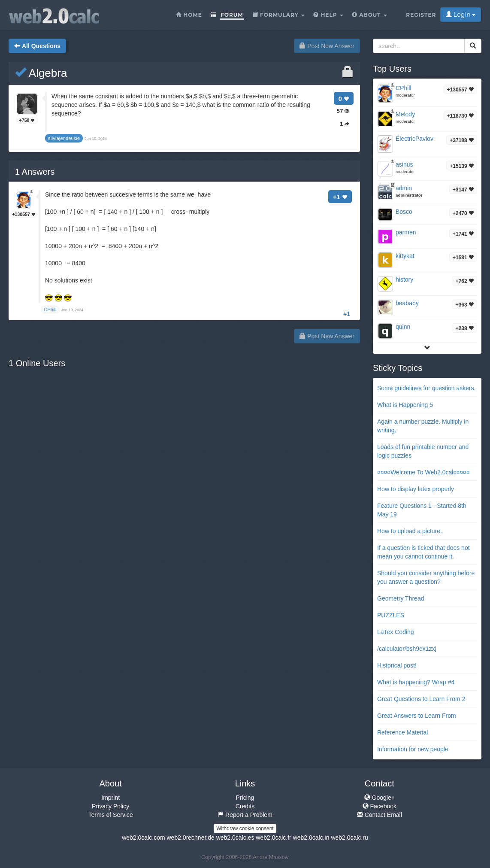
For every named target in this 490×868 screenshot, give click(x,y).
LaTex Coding (396, 632)
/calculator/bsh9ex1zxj (407, 649)
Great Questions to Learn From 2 (421, 699)
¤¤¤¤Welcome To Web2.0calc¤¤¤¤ (423, 472)
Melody (405, 114)
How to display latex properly (416, 489)
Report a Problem (245, 815)
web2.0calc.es (235, 838)
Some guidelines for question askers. (426, 388)
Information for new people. (414, 749)
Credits (245, 806)
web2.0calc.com (143, 838)
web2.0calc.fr (273, 838)
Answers (35, 172)
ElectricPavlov (414, 139)
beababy (407, 303)
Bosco (404, 212)
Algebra (41, 73)
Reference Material (402, 732)
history (404, 279)
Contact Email (380, 815)
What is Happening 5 (405, 405)
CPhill (404, 88)
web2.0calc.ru (349, 838)
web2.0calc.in (311, 838)
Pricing (245, 798)
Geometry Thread (401, 598)
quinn (403, 327)
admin (404, 188)
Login (461, 15)
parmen (406, 232)
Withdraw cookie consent (245, 829)
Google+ (380, 798)
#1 (347, 314)
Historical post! (397, 665)
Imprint (110, 798)
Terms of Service (111, 815)
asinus (404, 164)
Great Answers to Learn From (417, 716)
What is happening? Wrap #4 (416, 682)
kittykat (405, 256)
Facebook (380, 806)
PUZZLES (391, 615)
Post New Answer (327, 46)
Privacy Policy (110, 806)
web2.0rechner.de (190, 838)
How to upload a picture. (410, 531)
